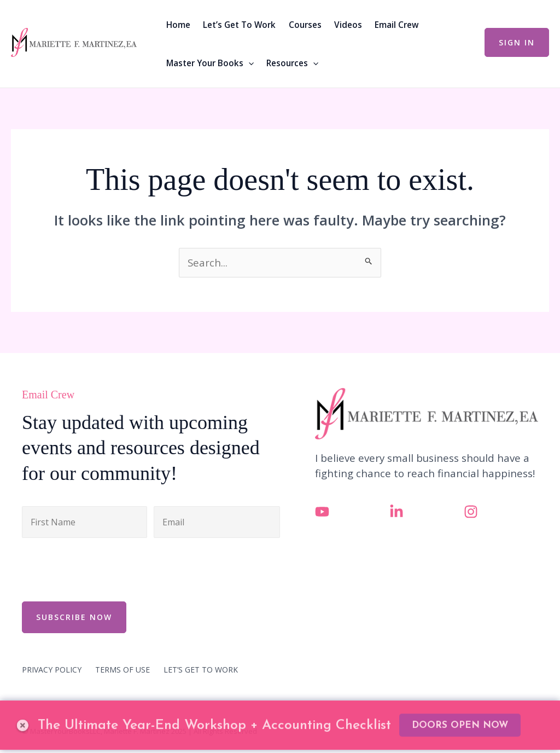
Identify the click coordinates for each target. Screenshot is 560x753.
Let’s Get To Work (239, 25)
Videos (348, 25)
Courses (305, 25)
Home (178, 25)
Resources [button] (292, 63)
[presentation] (105, 568)
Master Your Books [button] (210, 63)
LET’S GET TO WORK (201, 670)
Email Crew (396, 25)
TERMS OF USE (122, 670)
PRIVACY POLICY (52, 670)
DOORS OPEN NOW (460, 709)
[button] (249, 63)
